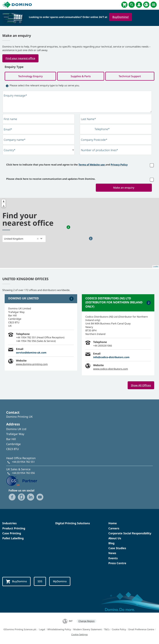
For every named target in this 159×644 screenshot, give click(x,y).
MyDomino (61, 582)
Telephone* (102, 129)
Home (113, 524)
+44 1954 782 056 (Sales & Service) (36, 341)
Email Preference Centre (141, 630)
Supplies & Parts (81, 76)
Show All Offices (140, 386)
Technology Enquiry (30, 76)
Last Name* (88, 119)
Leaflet (156, 267)
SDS (41, 582)
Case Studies (117, 549)
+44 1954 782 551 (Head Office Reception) (40, 338)
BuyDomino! (121, 17)
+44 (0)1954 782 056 (23, 474)
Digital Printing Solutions (73, 524)
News (112, 554)
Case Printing (12, 534)
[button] (38, 239)
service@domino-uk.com (31, 353)
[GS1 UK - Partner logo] (22, 481)
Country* (10, 151)
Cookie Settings (79, 635)
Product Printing (14, 529)
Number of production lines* (99, 151)
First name (10, 119)
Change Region (86, 622)
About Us (115, 539)
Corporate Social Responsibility (130, 534)
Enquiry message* (15, 96)
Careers (114, 529)
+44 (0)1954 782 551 (23, 462)
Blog (111, 544)
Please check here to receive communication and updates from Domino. (51, 179)
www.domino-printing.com (32, 365)
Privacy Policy (119, 165)
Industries (9, 524)
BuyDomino (17, 582)
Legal (42, 630)
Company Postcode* (94, 140)
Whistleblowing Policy (59, 630)
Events (113, 559)
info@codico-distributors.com (111, 358)
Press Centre (117, 564)
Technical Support (130, 76)
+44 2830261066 (103, 346)
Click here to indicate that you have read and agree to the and (67, 165)
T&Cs (107, 630)
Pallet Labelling (13, 539)
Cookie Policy (119, 630)
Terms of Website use (92, 165)
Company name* (15, 140)
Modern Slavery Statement (87, 630)
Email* (8, 130)
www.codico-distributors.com (111, 369)
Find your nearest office (21, 58)
